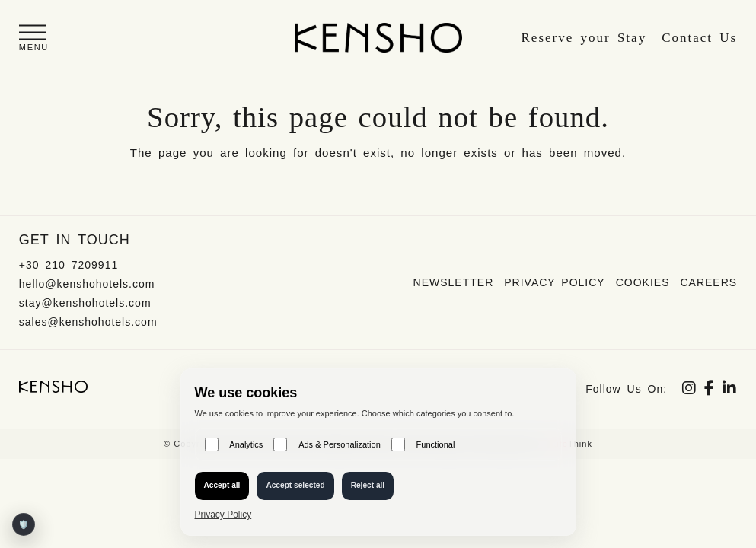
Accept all (222, 485)
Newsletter (454, 282)
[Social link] (689, 390)
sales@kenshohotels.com (88, 322)
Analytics (234, 444)
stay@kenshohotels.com (85, 303)
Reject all (368, 485)
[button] (34, 38)
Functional (423, 444)
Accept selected (295, 485)
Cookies (643, 282)
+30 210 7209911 (69, 265)
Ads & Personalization (327, 444)
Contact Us (699, 38)
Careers (708, 282)
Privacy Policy (554, 282)
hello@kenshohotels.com (87, 284)
